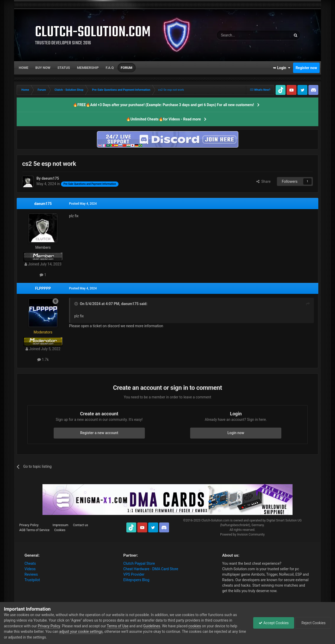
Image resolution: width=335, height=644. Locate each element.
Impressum (60, 525)
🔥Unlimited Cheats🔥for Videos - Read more (163, 119)
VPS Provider (134, 574)
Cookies (60, 530)
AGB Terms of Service (34, 530)
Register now (306, 68)
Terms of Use (118, 626)
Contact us (80, 525)
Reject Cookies (313, 623)
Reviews (31, 574)
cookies (195, 626)
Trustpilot (32, 580)
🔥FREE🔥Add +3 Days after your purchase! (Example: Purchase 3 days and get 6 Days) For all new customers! (163, 105)
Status (64, 68)
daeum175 (43, 204)
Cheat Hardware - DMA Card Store (151, 569)
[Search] (241, 35)
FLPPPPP (43, 288)
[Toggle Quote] (77, 304)
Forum (127, 68)
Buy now (43, 68)
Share (263, 181)
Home (24, 68)
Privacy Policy (29, 525)
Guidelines (152, 626)
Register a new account (99, 433)
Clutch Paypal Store (139, 563)
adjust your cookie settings (81, 631)
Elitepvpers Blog (136, 580)
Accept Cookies (274, 623)
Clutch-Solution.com (215, 520)
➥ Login (282, 68)
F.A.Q (110, 68)
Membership (88, 68)
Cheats (30, 563)
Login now (236, 433)
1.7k (43, 360)
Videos (30, 569)
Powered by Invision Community (242, 534)
